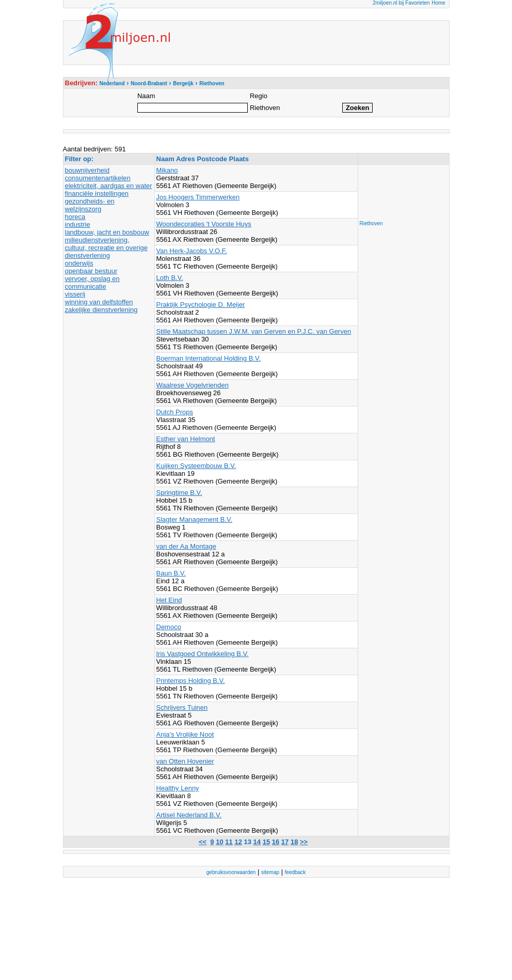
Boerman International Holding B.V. (209, 358)
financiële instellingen (97, 193)
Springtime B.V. (179, 493)
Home (438, 3)
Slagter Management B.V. (195, 519)
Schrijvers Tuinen (182, 707)
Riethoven (371, 223)
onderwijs (79, 263)
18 (294, 842)
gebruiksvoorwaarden (231, 872)
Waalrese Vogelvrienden (193, 385)
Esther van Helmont (186, 439)
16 (276, 842)
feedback (295, 872)
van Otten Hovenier (185, 761)
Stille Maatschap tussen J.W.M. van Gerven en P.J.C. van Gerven (254, 331)
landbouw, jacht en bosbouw (107, 232)
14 (257, 842)
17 (285, 842)
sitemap (270, 872)
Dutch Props (175, 412)
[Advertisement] (401, 190)
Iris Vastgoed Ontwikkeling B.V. (203, 654)
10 (219, 842)
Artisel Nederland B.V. (189, 815)
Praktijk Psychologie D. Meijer (201, 305)
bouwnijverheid (87, 170)
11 (229, 842)
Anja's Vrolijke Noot (185, 734)
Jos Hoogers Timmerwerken (198, 197)
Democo (169, 627)
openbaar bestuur (91, 271)
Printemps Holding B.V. (191, 681)
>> (304, 842)
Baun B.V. (171, 573)
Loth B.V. (170, 278)
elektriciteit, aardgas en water (109, 186)
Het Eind (169, 600)
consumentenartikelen (98, 178)
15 (266, 842)
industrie (78, 224)
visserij (75, 294)
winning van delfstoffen (99, 302)
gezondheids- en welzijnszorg (90, 205)
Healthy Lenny (178, 788)
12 (238, 842)
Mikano (167, 170)
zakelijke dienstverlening (101, 310)
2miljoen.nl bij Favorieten (401, 3)
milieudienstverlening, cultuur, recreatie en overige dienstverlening (106, 248)
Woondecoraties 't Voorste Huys (204, 224)
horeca (75, 217)
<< (203, 842)
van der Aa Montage (186, 546)
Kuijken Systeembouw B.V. (196, 466)
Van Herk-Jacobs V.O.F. (192, 251)
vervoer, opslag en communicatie (92, 283)
